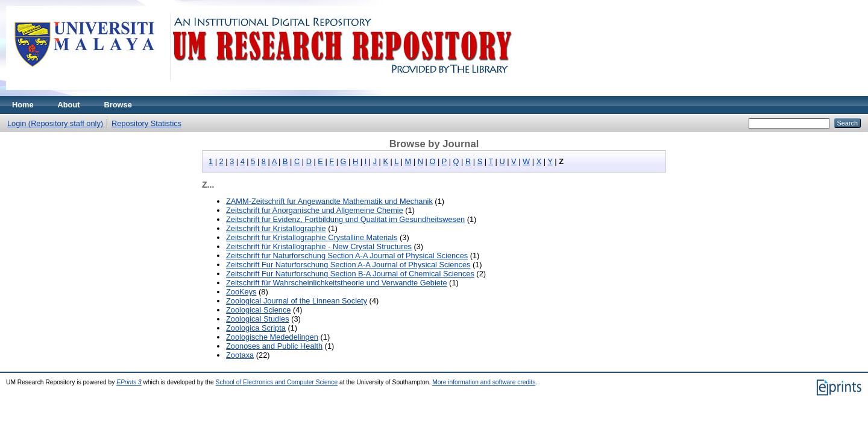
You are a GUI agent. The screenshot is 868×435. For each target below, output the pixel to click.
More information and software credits (484, 382)
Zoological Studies (258, 319)
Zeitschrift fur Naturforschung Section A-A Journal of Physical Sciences (347, 256)
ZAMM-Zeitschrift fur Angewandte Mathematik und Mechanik (329, 201)
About (69, 105)
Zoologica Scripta (256, 328)
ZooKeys (241, 292)
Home (23, 105)
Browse (118, 105)
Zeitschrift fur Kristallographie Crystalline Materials (312, 237)
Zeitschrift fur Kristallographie (276, 228)
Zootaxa (240, 355)
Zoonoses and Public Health (274, 346)
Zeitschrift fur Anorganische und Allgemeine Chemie (315, 210)
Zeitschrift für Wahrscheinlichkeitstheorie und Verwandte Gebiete (337, 283)
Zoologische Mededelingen (272, 337)
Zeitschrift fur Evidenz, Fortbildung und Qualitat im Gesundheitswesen (345, 219)
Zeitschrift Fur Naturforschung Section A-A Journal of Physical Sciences (348, 265)
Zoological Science (258, 310)
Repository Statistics (146, 123)
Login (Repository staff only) (55, 123)
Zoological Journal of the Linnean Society (297, 301)
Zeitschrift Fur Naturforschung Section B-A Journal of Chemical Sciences (350, 274)
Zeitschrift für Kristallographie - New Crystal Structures (319, 246)
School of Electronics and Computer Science (277, 382)
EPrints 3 (129, 382)
